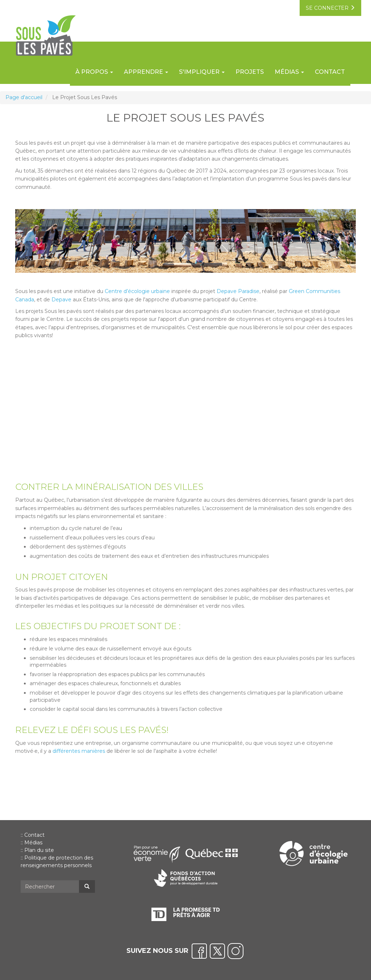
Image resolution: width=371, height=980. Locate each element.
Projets (250, 72)
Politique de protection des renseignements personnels (57, 862)
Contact (330, 72)
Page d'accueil (24, 97)
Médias (33, 843)
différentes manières (79, 751)
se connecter (330, 8)
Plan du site (39, 850)
